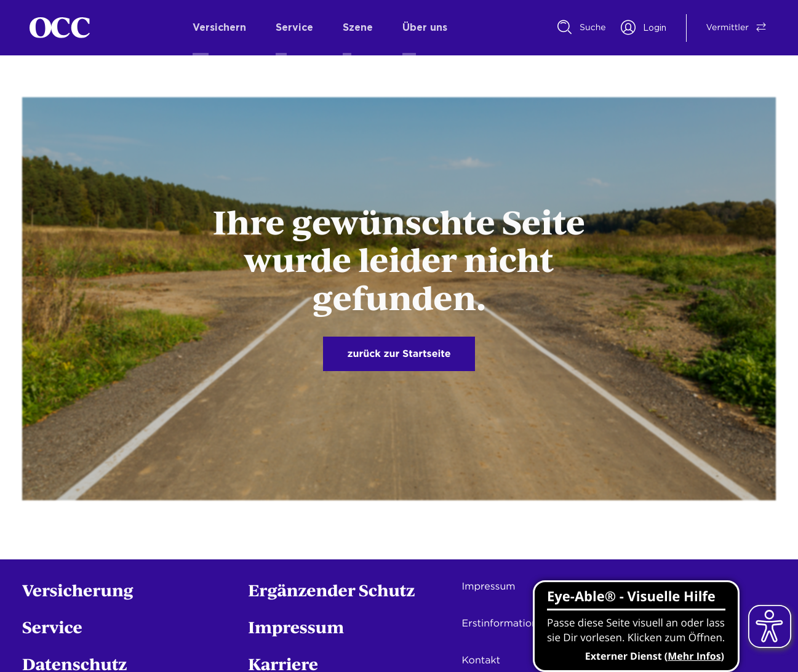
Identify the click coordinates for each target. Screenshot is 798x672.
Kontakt (481, 660)
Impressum (296, 627)
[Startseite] (60, 28)
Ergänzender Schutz (331, 590)
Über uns (425, 28)
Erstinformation (500, 623)
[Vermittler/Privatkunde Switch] (728, 28)
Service (294, 28)
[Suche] (582, 28)
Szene (358, 28)
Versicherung (78, 590)
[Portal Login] (644, 28)
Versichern (219, 28)
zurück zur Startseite (399, 354)
